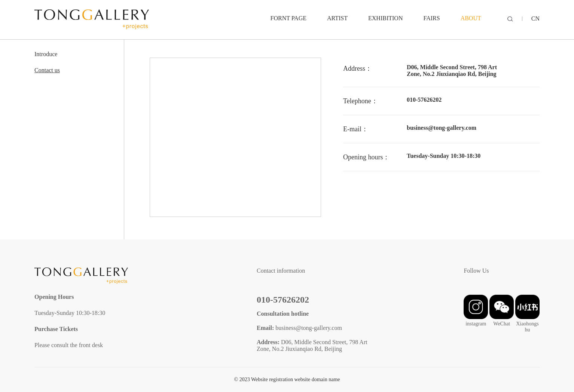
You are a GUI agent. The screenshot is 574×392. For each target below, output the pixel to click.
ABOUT (471, 18)
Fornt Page (288, 18)
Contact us (47, 70)
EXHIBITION (385, 18)
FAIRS (431, 18)
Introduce (46, 54)
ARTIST (337, 18)
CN (535, 19)
